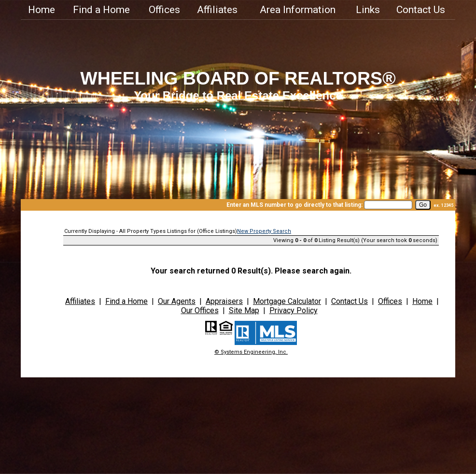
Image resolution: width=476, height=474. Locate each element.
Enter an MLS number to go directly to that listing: (294, 205)
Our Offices (200, 310)
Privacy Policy (294, 310)
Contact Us (421, 10)
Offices (164, 10)
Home (42, 10)
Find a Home (101, 10)
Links (368, 10)
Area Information (298, 10)
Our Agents (177, 301)
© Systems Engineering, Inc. (251, 352)
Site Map (244, 310)
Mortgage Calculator (287, 301)
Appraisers (224, 301)
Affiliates (217, 10)
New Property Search (264, 231)
